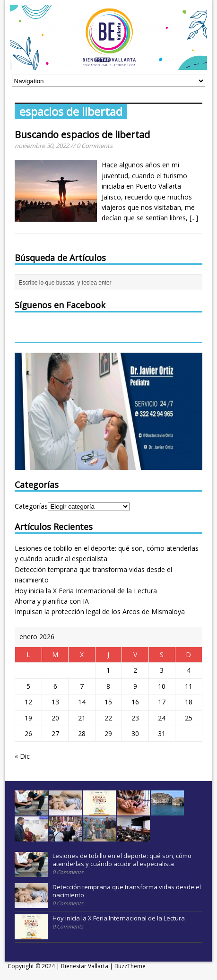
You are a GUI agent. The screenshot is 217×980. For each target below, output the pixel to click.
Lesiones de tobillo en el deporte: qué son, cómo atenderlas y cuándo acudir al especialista (122, 860)
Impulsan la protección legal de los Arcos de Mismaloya (100, 611)
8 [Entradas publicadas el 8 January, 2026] (108, 686)
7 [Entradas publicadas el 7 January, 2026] (82, 686)
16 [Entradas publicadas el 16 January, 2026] (135, 702)
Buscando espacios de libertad (82, 134)
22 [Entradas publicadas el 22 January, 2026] (108, 718)
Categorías (31, 506)
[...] (194, 218)
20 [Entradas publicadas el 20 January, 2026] (55, 718)
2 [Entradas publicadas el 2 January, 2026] (135, 670)
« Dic (22, 756)
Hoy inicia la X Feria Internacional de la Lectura (86, 591)
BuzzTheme (130, 966)
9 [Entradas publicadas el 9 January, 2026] (135, 686)
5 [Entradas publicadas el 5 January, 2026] (28, 686)
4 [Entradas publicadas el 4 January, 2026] (189, 670)
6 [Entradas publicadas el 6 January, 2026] (55, 686)
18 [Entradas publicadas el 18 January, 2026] (189, 702)
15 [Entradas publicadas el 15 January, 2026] (108, 702)
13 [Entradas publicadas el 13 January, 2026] (55, 702)
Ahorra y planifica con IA (52, 601)
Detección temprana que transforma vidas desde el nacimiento (127, 891)
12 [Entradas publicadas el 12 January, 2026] (28, 702)
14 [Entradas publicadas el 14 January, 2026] (82, 702)
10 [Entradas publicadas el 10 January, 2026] (162, 686)
